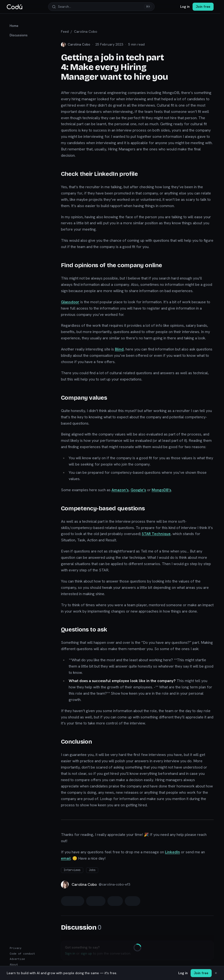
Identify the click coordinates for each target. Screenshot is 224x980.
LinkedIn (172, 852)
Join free (203, 7)
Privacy (16, 948)
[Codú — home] (15, 7)
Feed (65, 31)
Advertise (17, 959)
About (14, 964)
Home (14, 26)
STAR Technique (156, 534)
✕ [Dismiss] (216, 973)
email (66, 858)
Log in (185, 7)
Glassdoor (70, 302)
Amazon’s (120, 490)
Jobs (92, 870)
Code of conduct (22, 954)
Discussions (19, 35)
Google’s (138, 490)
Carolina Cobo (86, 31)
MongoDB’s (161, 490)
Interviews (72, 870)
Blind (119, 349)
